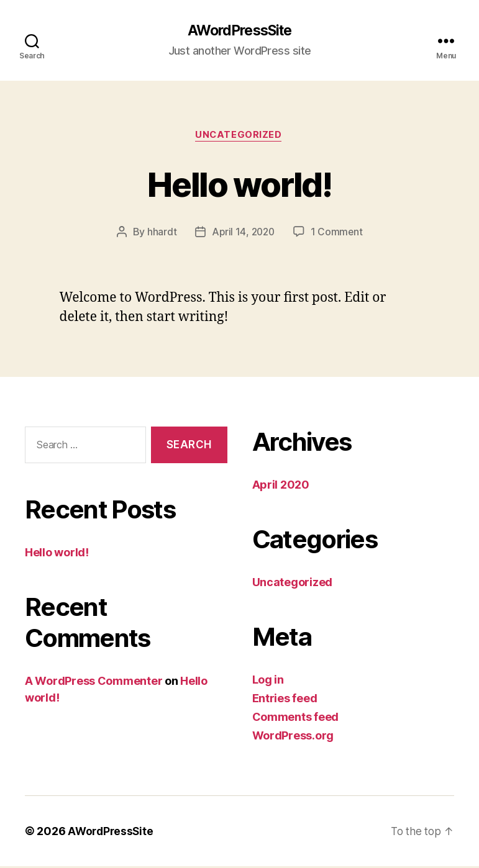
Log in (268, 681)
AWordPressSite (239, 31)
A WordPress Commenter (94, 682)
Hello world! (239, 184)
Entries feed (285, 700)
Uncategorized (239, 137)
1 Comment (338, 233)
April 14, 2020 (243, 233)
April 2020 (281, 486)
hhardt (160, 233)
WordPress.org (293, 737)
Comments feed (296, 719)
